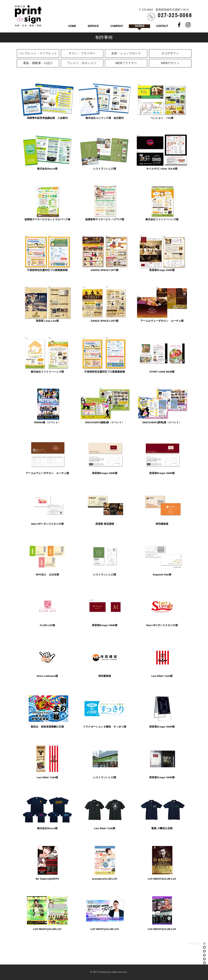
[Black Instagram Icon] (188, 25)
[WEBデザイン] (170, 63)
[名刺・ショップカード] (126, 53)
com (124, 972)
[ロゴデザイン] (170, 53)
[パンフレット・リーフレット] (38, 53)
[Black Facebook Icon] (179, 25)
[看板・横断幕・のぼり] (38, 63)
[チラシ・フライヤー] (82, 53)
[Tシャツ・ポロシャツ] (82, 63)
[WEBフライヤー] (126, 63)
